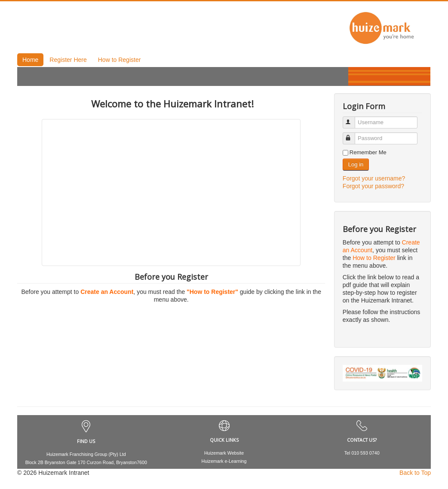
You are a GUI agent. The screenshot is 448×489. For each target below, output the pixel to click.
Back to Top (415, 473)
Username (353, 119)
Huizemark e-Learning (224, 461)
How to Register (120, 60)
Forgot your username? (374, 178)
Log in (356, 164)
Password (353, 135)
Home (30, 60)
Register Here (68, 60)
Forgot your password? (373, 186)
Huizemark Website (224, 453)
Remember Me (368, 152)
